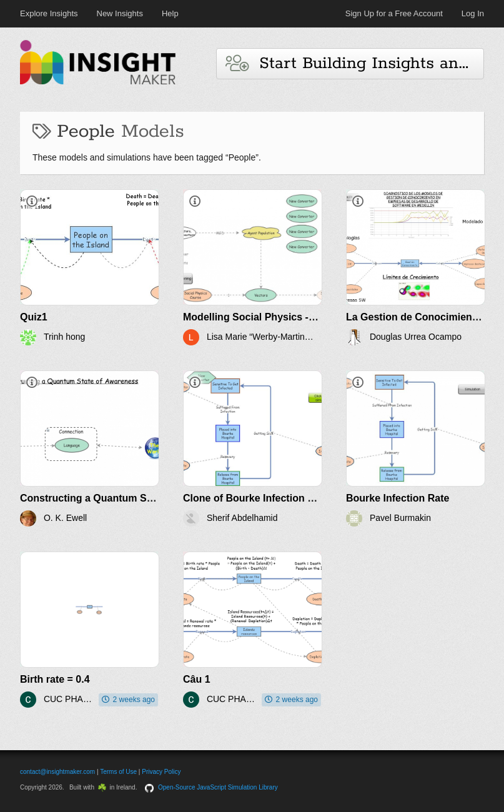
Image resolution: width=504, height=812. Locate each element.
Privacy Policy (161, 772)
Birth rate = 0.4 (55, 679)
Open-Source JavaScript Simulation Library (218, 787)
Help (170, 13)
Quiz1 (34, 317)
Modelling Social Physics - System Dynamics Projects (311, 317)
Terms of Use (118, 772)
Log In (473, 13)
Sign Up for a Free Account (394, 13)
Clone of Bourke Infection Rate (256, 498)
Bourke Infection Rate (398, 498)
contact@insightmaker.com (57, 772)
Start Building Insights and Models (355, 63)
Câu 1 (197, 679)
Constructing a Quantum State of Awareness (126, 498)
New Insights (120, 13)
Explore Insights (49, 13)
